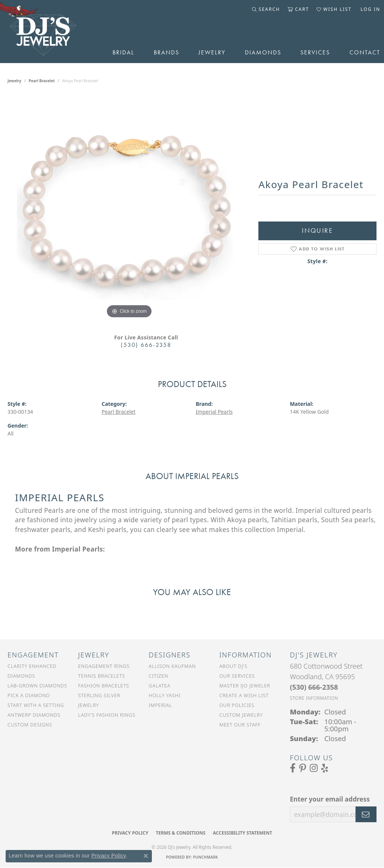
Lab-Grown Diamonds (37, 686)
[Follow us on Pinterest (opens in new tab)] (303, 768)
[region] (129, 208)
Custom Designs (30, 725)
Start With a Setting (36, 705)
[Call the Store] (314, 687)
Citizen (159, 676)
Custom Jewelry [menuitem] (241, 715)
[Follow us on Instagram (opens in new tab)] (314, 768)
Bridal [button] (123, 52)
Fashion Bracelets (103, 686)
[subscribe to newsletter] (366, 814)
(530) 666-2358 (146, 345)
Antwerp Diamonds (34, 715)
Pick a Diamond (29, 695)
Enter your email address (330, 799)
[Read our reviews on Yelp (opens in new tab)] (325, 768)
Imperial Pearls (214, 412)
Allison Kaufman (172, 666)
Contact (365, 52)
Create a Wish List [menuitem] (244, 695)
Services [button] (315, 52)
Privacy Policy (130, 833)
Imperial (160, 705)
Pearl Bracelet (42, 81)
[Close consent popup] (146, 856)
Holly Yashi (165, 695)
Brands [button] (166, 52)
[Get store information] (314, 698)
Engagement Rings (104, 666)
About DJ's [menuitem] (233, 666)
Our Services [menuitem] (237, 676)
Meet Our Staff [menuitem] (240, 725)
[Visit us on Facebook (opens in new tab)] (293, 768)
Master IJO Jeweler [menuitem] (245, 686)
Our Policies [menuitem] (237, 705)
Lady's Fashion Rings (107, 715)
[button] (266, 9)
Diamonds (263, 52)
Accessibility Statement (243, 833)
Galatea (160, 686)
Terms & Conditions (180, 833)
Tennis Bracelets (101, 676)
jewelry (14, 81)
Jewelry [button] (212, 52)
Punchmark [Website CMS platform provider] (206, 857)
